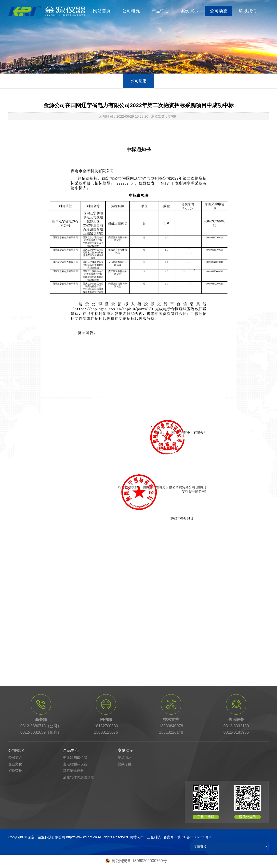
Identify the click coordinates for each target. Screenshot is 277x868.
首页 (33, 233)
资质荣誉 (15, 771)
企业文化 (15, 764)
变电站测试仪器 (75, 764)
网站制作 (137, 837)
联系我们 (248, 11)
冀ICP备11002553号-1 (195, 837)
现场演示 (125, 757)
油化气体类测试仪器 (79, 777)
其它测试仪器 (73, 771)
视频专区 (125, 764)
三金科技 (154, 837)
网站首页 (102, 11)
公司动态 (219, 11)
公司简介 (15, 757)
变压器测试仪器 (75, 757)
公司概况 (131, 11)
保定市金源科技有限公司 (46, 837)
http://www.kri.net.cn (82, 837)
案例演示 (189, 11)
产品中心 (160, 11)
